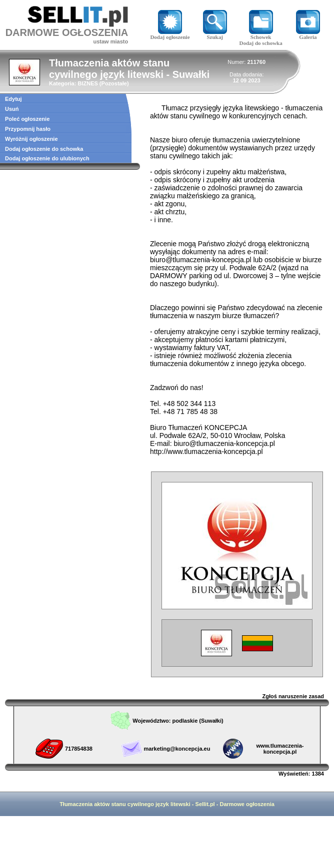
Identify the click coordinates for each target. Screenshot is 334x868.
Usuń (12, 109)
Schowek (261, 34)
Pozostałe (114, 83)
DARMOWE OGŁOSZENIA (67, 32)
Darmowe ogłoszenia (247, 804)
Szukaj (215, 34)
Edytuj (13, 99)
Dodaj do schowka (261, 43)
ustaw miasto (110, 41)
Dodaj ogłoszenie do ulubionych (47, 158)
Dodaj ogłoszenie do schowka (44, 149)
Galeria (308, 34)
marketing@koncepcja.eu (177, 749)
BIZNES (87, 83)
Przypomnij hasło (28, 129)
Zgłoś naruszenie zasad (293, 696)
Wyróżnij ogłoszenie (31, 139)
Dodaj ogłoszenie (170, 34)
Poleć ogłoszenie (27, 119)
